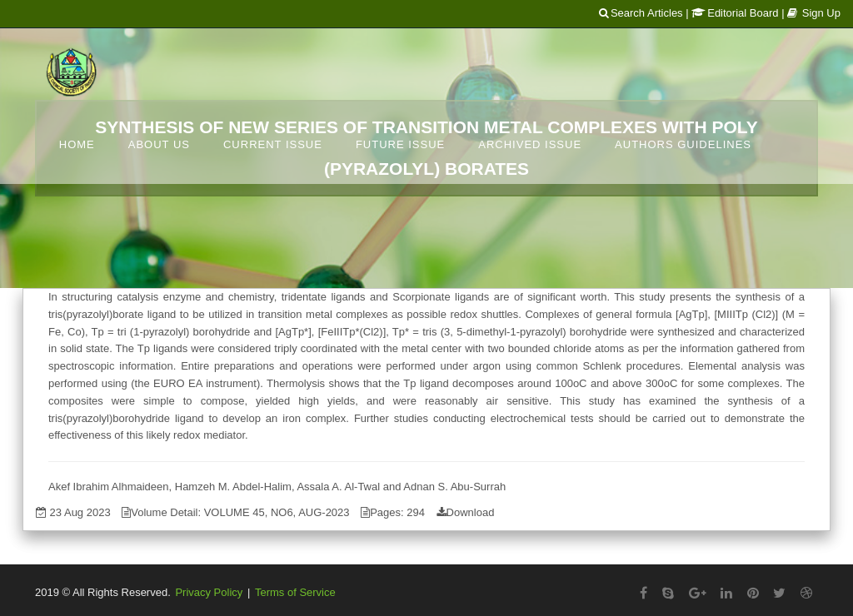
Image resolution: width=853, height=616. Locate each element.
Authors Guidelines (683, 144)
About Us (159, 144)
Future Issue (400, 144)
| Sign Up (811, 13)
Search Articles (641, 13)
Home (77, 144)
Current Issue (273, 144)
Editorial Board (735, 13)
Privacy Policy (209, 592)
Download (471, 512)
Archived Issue (530, 144)
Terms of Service (295, 592)
